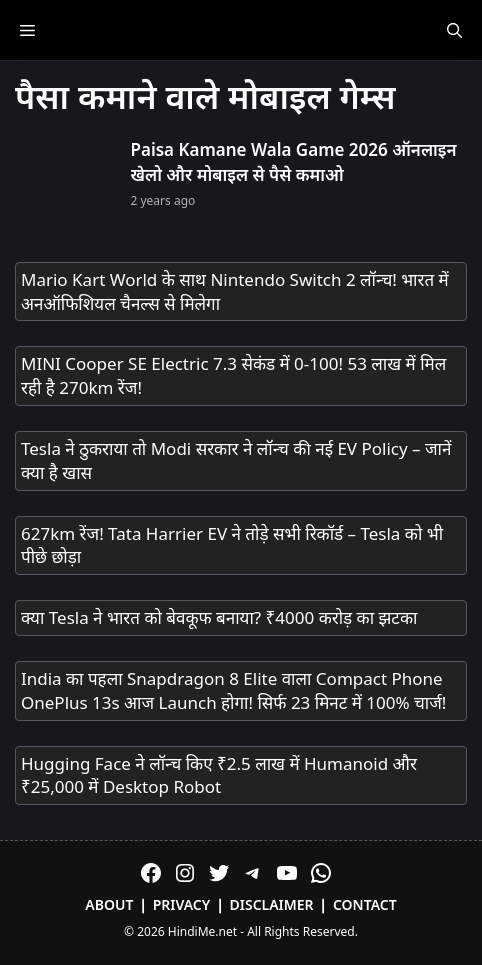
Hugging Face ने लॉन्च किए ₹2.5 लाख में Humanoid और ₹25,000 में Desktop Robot (219, 775)
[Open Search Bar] (454, 30)
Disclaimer (272, 904)
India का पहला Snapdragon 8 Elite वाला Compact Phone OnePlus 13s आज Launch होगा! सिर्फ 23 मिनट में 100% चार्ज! (233, 690)
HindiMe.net (202, 931)
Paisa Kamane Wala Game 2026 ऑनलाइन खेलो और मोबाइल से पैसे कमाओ (294, 162)
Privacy (182, 904)
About (109, 904)
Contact (365, 904)
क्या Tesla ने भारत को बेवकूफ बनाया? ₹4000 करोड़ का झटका (219, 617)
